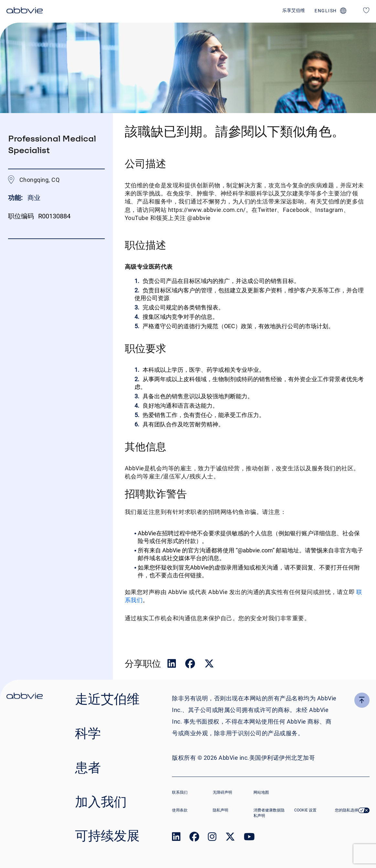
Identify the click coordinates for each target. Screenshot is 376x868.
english (326, 11)
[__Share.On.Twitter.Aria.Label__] (209, 665)
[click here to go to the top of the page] (362, 700)
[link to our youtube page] (249, 838)
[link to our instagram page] (212, 838)
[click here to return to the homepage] (25, 11)
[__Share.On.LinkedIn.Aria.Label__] (172, 665)
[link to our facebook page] (194, 838)
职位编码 (21, 216)
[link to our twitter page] (230, 838)
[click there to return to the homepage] (25, 697)
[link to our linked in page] (176, 838)
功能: (16, 198)
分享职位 (143, 664)
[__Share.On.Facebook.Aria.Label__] (191, 665)
